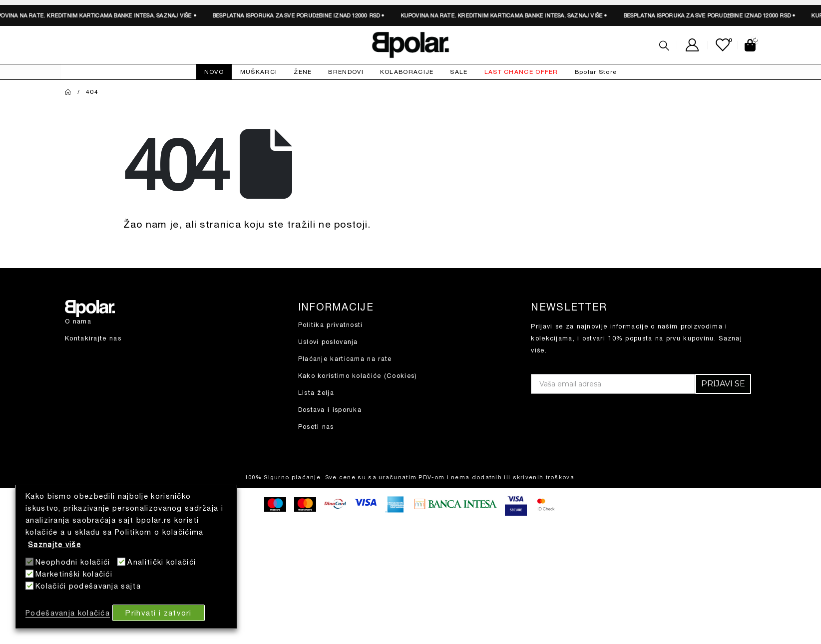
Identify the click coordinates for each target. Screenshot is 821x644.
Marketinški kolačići (74, 574)
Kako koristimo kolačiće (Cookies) (358, 376)
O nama (78, 321)
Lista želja (316, 393)
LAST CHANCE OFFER (521, 72)
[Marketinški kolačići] (29, 574)
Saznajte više (54, 544)
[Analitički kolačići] (121, 562)
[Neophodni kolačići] (29, 562)
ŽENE (303, 72)
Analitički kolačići (162, 562)
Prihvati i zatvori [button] (158, 613)
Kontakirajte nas (93, 338)
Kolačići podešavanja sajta (88, 586)
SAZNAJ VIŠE (169, 15)
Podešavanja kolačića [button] (68, 613)
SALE (459, 72)
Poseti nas (316, 427)
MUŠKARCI (259, 72)
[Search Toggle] (664, 45)
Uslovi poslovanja (328, 342)
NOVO (214, 72)
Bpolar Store (596, 72)
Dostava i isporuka (330, 410)
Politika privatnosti (331, 325)
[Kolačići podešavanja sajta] (29, 586)
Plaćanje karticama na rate (345, 359)
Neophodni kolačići (73, 562)
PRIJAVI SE (723, 384)
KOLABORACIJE (407, 72)
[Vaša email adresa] (613, 384)
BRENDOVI (346, 72)
